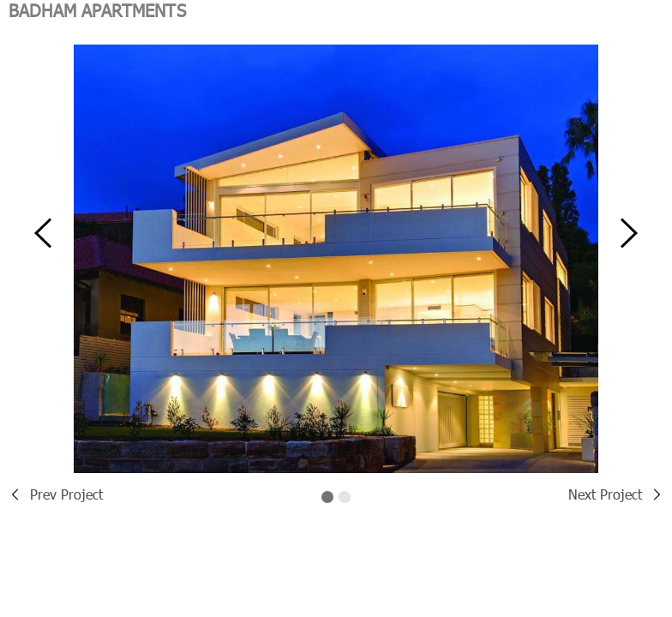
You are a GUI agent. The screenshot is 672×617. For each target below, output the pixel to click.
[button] (43, 242)
